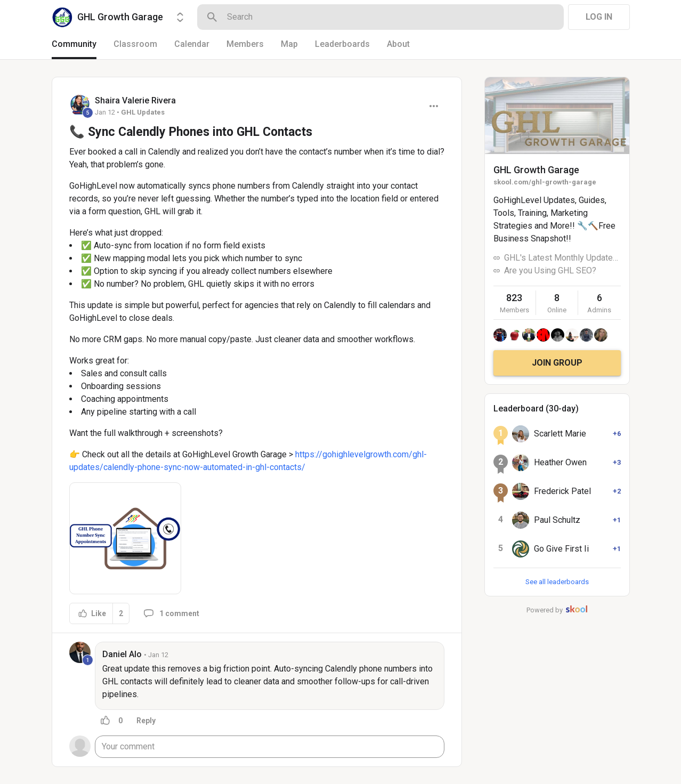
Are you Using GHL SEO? (550, 270)
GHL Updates (143, 112)
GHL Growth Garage (536, 170)
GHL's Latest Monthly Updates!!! (562, 258)
